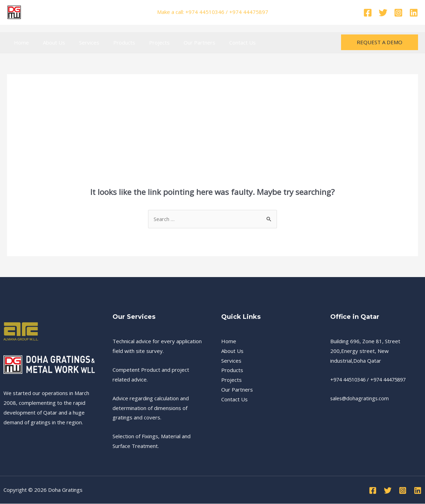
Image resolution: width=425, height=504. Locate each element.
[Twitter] (383, 13)
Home (20, 42)
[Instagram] (398, 13)
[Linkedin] (414, 13)
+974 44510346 (350, 380)
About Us (49, 42)
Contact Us (220, 42)
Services (80, 42)
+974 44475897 (394, 380)
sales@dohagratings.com (360, 399)
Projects (144, 42)
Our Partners (180, 42)
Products (112, 42)
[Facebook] (368, 13)
